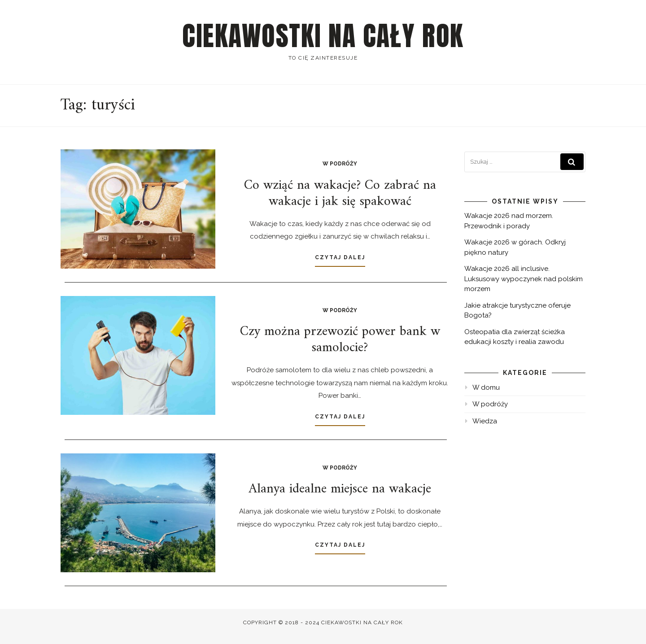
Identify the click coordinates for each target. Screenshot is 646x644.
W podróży (340, 164)
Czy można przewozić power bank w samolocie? (340, 340)
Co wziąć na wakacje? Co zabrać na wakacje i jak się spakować (340, 194)
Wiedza (485, 421)
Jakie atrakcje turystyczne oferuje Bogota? (517, 311)
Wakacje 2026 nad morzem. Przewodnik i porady (509, 221)
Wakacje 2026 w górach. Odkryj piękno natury (515, 247)
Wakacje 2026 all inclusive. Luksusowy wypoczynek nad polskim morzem (524, 279)
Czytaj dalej (340, 257)
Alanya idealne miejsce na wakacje (340, 489)
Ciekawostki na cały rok (323, 36)
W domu (486, 387)
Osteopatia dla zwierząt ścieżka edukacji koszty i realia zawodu (515, 337)
